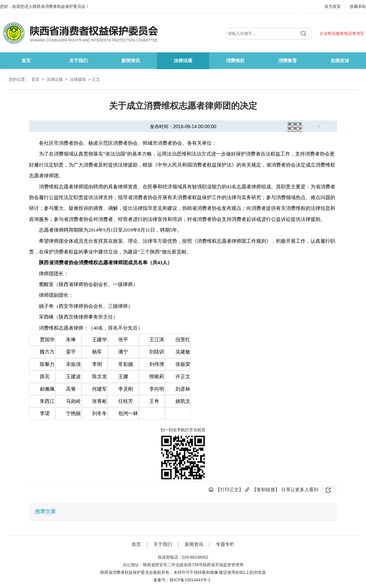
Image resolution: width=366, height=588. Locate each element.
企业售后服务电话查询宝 (342, 33)
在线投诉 (340, 61)
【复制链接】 (266, 490)
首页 (26, 61)
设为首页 (333, 6)
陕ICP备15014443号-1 (190, 580)
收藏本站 (358, 6)
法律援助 (78, 79)
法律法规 (183, 61)
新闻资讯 (131, 61)
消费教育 (288, 61)
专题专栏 (225, 544)
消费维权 (235, 61)
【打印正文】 (229, 490)
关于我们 (78, 61)
